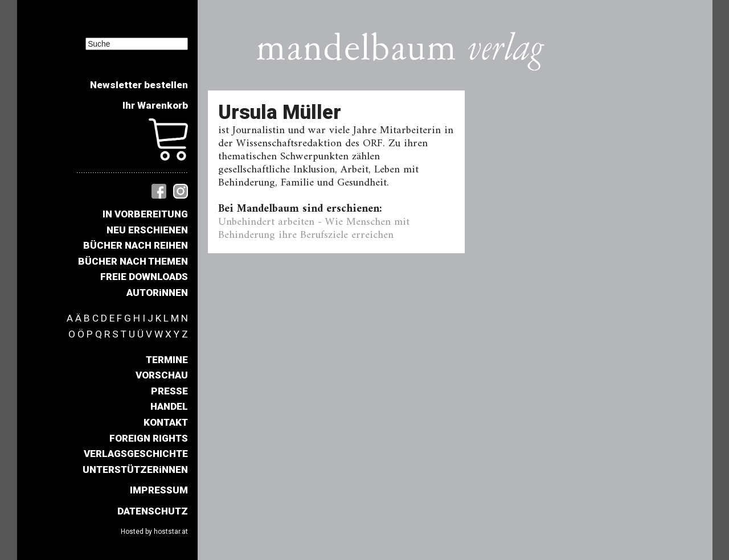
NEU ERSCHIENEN (147, 230)
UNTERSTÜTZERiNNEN (135, 470)
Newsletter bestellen (139, 85)
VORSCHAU (162, 375)
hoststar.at (171, 532)
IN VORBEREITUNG (145, 214)
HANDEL (169, 406)
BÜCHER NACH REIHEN (136, 245)
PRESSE (169, 391)
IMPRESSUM (159, 490)
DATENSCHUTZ (153, 511)
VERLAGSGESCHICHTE (136, 454)
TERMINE (167, 360)
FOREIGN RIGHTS (149, 438)
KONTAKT (166, 422)
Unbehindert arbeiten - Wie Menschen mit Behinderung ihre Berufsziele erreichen (314, 228)
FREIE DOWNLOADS (144, 277)
